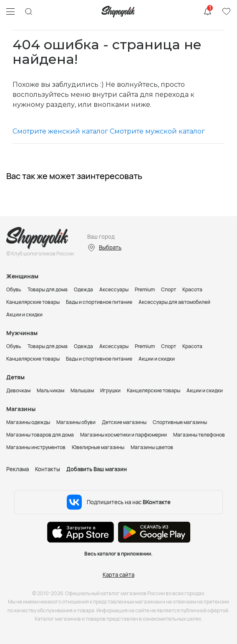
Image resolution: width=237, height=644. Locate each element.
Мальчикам (50, 390)
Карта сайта (118, 575)
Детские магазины (124, 422)
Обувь (14, 289)
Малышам (82, 390)
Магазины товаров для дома (40, 435)
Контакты (48, 469)
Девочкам (18, 390)
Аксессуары (114, 289)
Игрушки (110, 390)
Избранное (226, 12)
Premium (145, 289)
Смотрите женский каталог (60, 131)
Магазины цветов (152, 447)
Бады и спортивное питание (99, 302)
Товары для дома (48, 289)
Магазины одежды (28, 422)
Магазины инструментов (36, 447)
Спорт (169, 289)
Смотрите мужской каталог (157, 131)
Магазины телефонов (199, 435)
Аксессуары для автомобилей (174, 302)
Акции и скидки (24, 314)
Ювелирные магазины (98, 447)
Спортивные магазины (180, 422)
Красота (192, 289)
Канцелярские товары (33, 302)
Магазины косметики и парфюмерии (124, 435)
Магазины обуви (76, 422)
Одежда (83, 289)
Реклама (18, 469)
